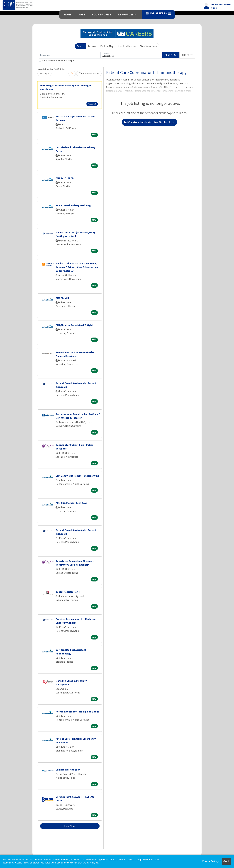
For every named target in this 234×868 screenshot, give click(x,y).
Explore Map (107, 46)
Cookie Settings (211, 861)
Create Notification (89, 73)
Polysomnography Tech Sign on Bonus (77, 712)
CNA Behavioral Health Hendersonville (77, 476)
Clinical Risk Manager (68, 770)
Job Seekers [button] (159, 13)
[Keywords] (70, 55)
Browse (92, 46)
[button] (187, 55)
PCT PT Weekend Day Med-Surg (73, 205)
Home (68, 15)
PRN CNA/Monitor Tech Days (71, 503)
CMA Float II (62, 298)
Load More (70, 826)
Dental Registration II (68, 592)
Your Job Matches (127, 46)
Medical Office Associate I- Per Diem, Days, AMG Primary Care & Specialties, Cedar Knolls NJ (77, 267)
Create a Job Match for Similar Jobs (149, 122)
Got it (226, 861)
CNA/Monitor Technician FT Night (74, 325)
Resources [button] (126, 15)
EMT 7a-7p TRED (65, 178)
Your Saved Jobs (149, 46)
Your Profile (102, 15)
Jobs (82, 15)
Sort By (44, 73)
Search (80, 46)
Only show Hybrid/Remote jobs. (59, 60)
